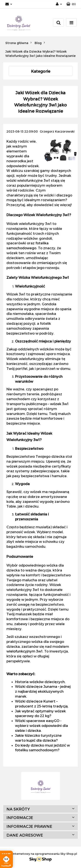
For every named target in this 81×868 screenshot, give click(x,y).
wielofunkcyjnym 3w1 (24, 651)
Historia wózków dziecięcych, (40, 682)
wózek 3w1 (59, 404)
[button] (71, 4)
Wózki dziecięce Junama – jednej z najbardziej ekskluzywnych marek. (43, 691)
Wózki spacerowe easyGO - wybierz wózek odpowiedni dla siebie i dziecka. (41, 726)
